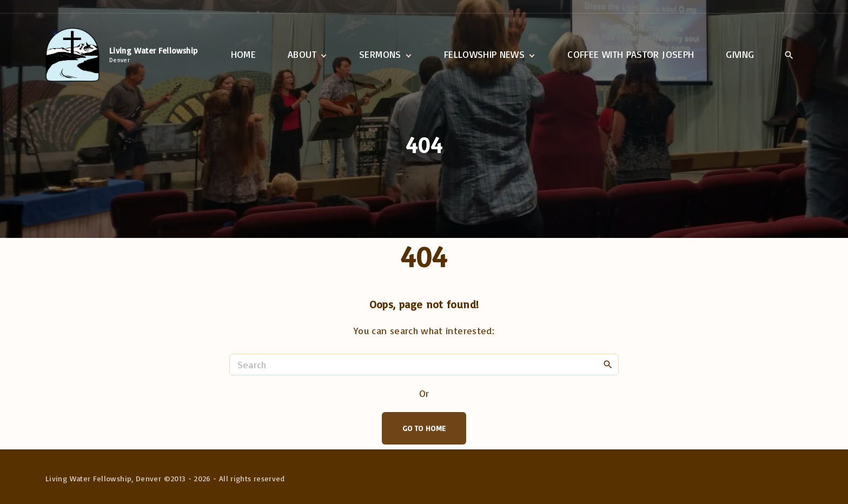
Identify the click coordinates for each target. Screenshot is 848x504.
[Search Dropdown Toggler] (789, 55)
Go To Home (424, 428)
